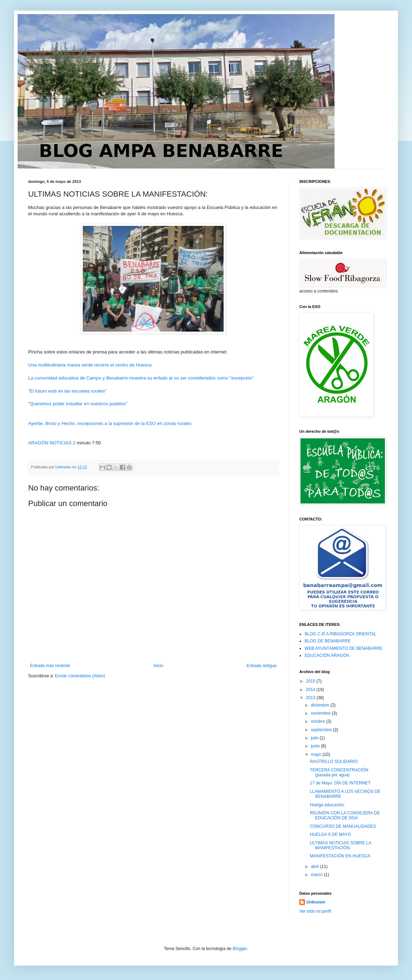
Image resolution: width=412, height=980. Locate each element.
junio (316, 746)
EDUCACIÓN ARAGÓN (327, 655)
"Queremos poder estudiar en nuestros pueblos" (78, 404)
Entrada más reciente (50, 666)
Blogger (240, 949)
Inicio (158, 666)
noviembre (321, 713)
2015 (311, 681)
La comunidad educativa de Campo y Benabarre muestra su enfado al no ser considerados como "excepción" (141, 378)
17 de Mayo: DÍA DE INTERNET (340, 783)
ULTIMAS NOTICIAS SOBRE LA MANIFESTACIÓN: (341, 845)
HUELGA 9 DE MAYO (330, 834)
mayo (317, 754)
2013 (311, 698)
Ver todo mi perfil (315, 911)
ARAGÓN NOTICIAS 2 (52, 443)
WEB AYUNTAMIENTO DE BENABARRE (344, 648)
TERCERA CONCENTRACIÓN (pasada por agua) (339, 772)
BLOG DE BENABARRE (328, 641)
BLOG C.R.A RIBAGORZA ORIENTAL (341, 634)
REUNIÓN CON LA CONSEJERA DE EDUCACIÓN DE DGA (345, 815)
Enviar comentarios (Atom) (80, 676)
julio (315, 738)
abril (316, 867)
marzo (317, 875)
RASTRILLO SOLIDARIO (334, 762)
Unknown (316, 902)
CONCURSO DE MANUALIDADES (343, 826)
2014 (311, 690)
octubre (319, 721)
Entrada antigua (261, 666)
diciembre (321, 705)
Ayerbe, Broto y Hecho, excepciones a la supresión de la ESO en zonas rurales (110, 423)
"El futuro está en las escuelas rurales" (67, 391)
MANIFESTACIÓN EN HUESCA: (341, 856)
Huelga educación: (327, 805)
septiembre (322, 730)
